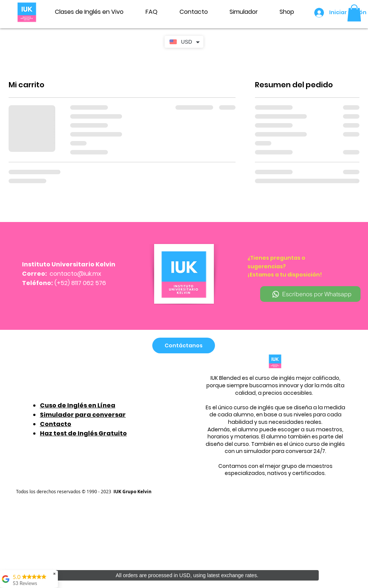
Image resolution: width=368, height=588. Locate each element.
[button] (354, 13)
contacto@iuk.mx (75, 274)
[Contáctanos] (184, 345)
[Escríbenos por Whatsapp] (310, 294)
